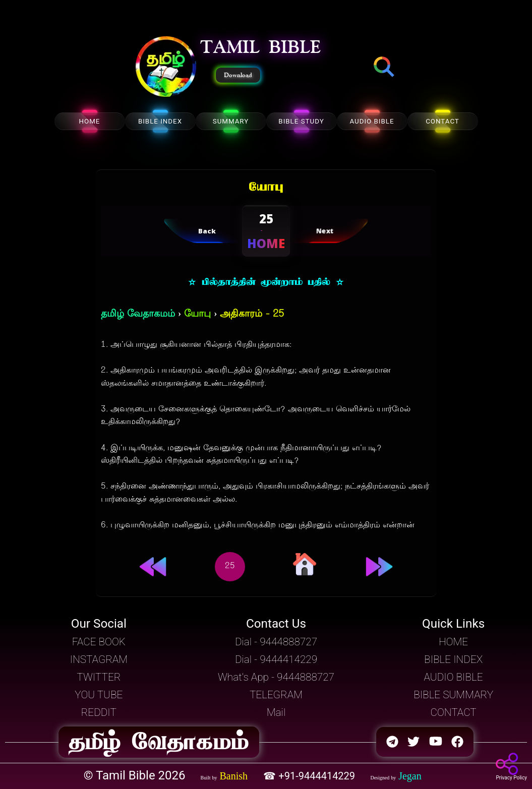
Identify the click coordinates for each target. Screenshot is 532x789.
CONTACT (442, 121)
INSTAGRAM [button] (99, 659)
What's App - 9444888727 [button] (276, 677)
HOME (90, 121)
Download (238, 75)
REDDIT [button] (99, 712)
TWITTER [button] (99, 677)
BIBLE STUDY (301, 121)
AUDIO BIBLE (372, 121)
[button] (166, 68)
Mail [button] (276, 712)
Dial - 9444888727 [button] (276, 642)
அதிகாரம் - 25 (252, 314)
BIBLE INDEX (160, 121)
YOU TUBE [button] (99, 695)
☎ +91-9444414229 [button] (310, 776)
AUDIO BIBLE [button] (454, 677)
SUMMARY (231, 121)
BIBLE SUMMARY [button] (453, 695)
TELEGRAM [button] (276, 695)
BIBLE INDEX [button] (453, 659)
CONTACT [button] (453, 712)
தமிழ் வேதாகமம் (138, 314)
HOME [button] (453, 642)
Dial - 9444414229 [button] (276, 659)
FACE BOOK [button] (99, 642)
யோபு (197, 314)
